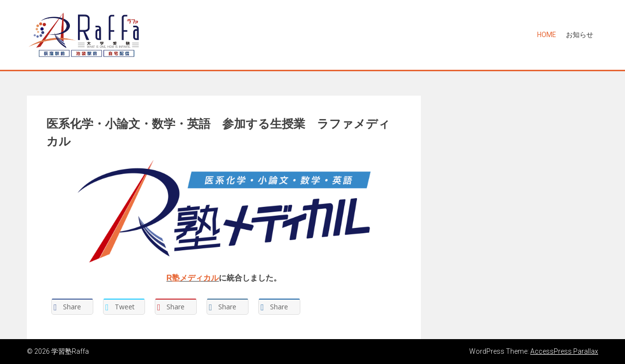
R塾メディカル (193, 278)
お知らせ (580, 35)
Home (547, 35)
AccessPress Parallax (564, 351)
